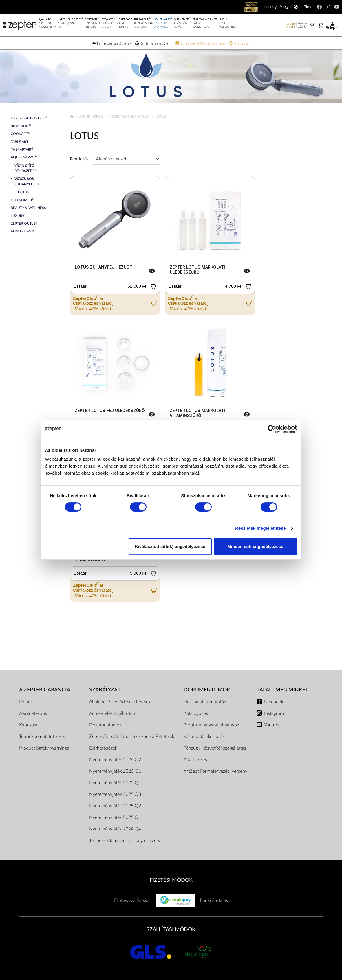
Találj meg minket (282, 690)
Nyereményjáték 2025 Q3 (115, 794)
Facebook (274, 702)
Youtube (272, 725)
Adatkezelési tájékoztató (113, 713)
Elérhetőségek (103, 748)
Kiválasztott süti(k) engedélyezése (170, 546)
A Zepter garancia (45, 690)
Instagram (274, 713)
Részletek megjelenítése (260, 528)
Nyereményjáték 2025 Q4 (115, 783)
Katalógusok (196, 713)
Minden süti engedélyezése (255, 546)
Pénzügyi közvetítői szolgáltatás (215, 748)
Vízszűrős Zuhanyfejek (130, 117)
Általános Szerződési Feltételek (120, 702)
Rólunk (26, 702)
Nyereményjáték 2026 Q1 (115, 771)
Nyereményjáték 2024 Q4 (115, 829)
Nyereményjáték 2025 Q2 (115, 806)
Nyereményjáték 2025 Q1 (115, 817)
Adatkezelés (195, 760)
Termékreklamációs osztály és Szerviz (126, 841)
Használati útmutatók (205, 702)
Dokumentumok (105, 725)
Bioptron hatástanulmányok (211, 725)
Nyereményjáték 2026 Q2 (115, 760)
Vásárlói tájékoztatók (204, 737)
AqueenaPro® (92, 117)
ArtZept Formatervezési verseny (215, 771)
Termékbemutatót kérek (43, 737)
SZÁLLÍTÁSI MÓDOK (171, 930)
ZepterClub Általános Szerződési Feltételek (132, 737)
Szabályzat (105, 690)
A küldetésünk (33, 713)
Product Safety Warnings (44, 748)
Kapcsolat (29, 725)
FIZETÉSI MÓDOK (171, 880)
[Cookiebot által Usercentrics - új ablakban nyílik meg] (272, 429)
